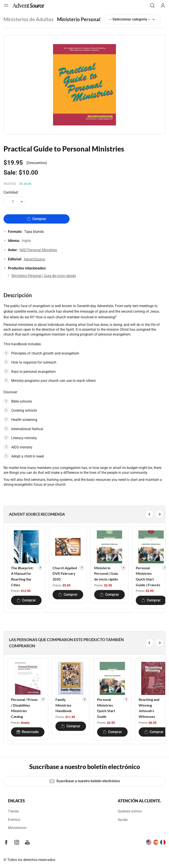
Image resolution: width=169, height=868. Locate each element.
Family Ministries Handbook (64, 705)
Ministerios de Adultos (28, 19)
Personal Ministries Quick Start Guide (106, 708)
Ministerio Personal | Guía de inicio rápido (44, 276)
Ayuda (123, 820)
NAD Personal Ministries (38, 250)
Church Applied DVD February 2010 (65, 573)
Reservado (28, 732)
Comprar (37, 219)
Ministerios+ (17, 828)
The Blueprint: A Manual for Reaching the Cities (22, 576)
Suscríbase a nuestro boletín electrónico (85, 781)
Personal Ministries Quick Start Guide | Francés (148, 576)
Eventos (14, 820)
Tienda (13, 811)
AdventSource (34, 259)
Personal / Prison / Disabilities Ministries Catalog (24, 708)
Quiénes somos (130, 811)
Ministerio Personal (79, 19)
